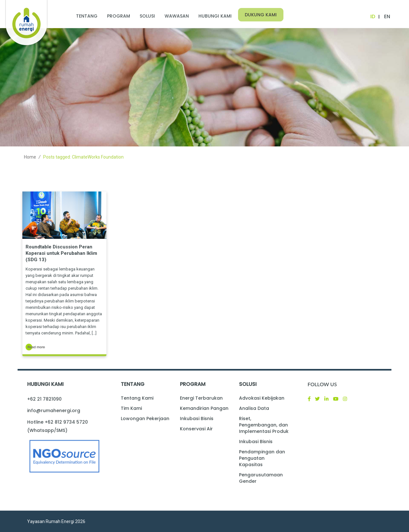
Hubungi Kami (215, 16)
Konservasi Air (196, 429)
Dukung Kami (261, 15)
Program (119, 16)
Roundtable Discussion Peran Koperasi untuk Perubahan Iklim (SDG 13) (61, 253)
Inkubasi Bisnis (197, 419)
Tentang (87, 16)
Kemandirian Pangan (204, 408)
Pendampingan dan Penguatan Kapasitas (262, 458)
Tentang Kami (137, 398)
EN (387, 16)
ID (373, 16)
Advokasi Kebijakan (262, 398)
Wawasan (177, 16)
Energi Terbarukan (201, 398)
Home (30, 157)
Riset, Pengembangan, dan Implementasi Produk (264, 425)
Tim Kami (131, 408)
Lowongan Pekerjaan (145, 419)
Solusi (147, 16)
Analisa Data (254, 408)
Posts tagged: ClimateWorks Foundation (83, 157)
